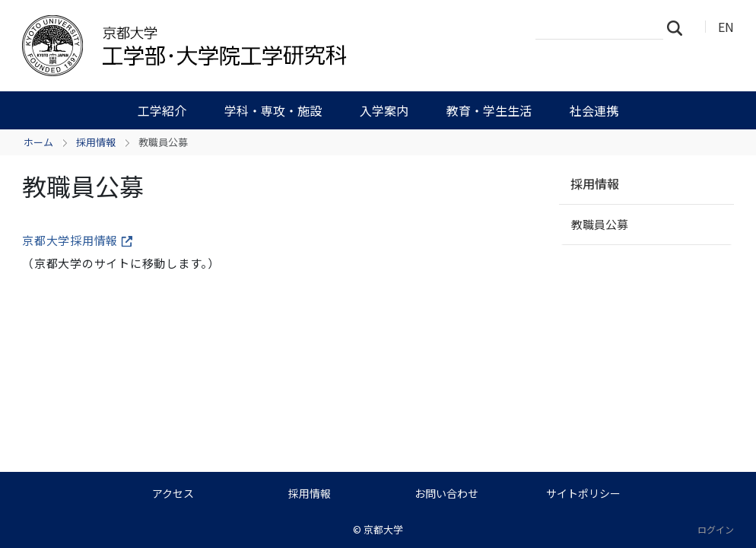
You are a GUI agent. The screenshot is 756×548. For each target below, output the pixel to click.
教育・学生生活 (489, 110)
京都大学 (383, 529)
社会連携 (594, 110)
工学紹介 (162, 110)
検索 (679, 27)
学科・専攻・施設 (273, 110)
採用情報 (96, 142)
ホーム (38, 142)
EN (726, 27)
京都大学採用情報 (78, 240)
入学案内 (384, 110)
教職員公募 (600, 224)
